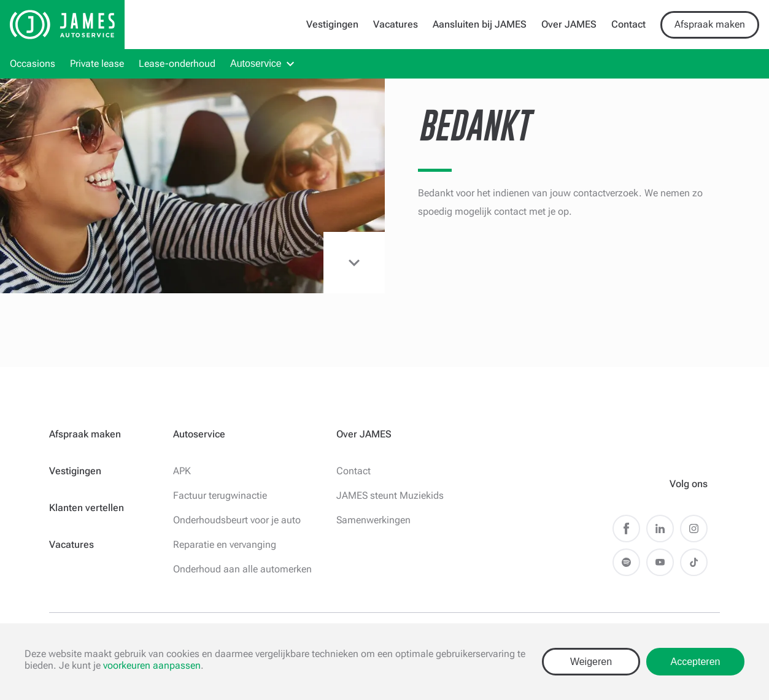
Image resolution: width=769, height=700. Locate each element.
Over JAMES (569, 24)
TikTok (694, 562)
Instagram (694, 529)
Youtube (660, 562)
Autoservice (256, 63)
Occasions (33, 63)
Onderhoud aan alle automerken (242, 569)
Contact (628, 24)
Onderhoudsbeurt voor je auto (237, 520)
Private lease (97, 63)
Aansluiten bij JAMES (480, 24)
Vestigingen (332, 24)
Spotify (626, 562)
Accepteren (696, 662)
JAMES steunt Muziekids (390, 495)
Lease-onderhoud (177, 63)
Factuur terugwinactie (220, 495)
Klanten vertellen (87, 508)
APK (182, 471)
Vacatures (396, 24)
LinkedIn (660, 529)
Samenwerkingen (373, 520)
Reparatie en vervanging (225, 544)
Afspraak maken (710, 24)
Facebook (626, 529)
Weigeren (591, 662)
